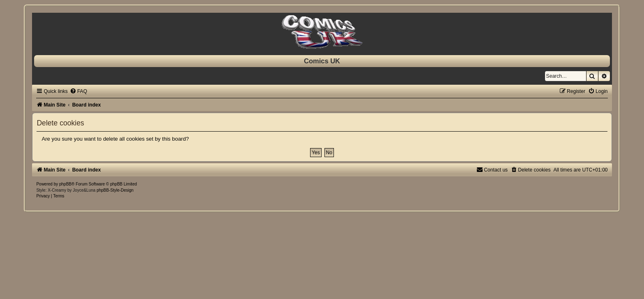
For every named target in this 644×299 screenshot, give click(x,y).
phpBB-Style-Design (115, 190)
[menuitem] (78, 91)
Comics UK (322, 61)
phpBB (65, 184)
